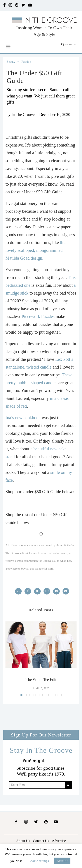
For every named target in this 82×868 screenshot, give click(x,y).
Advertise (59, 841)
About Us (23, 841)
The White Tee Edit (41, 680)
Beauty (11, 62)
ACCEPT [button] (62, 861)
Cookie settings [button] (39, 861)
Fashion (26, 62)
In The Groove (23, 115)
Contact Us (41, 841)
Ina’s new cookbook (23, 418)
